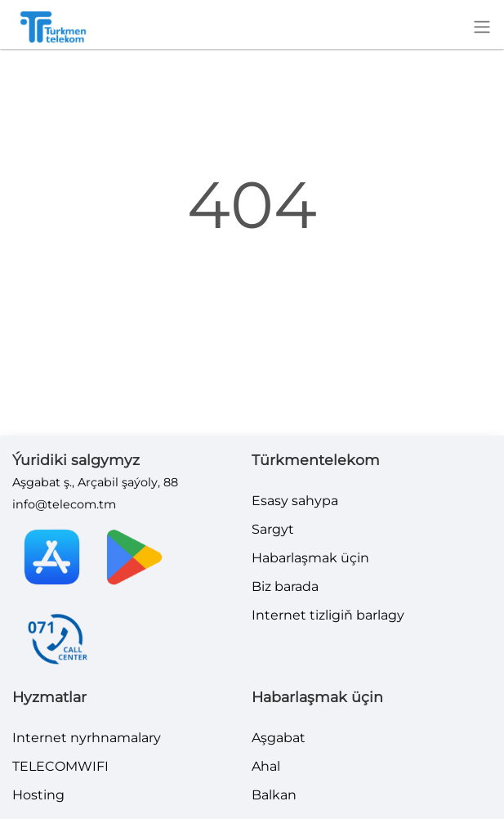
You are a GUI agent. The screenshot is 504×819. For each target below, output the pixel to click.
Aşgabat (279, 738)
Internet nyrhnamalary (87, 738)
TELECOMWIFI (60, 766)
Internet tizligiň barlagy (328, 615)
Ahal (266, 766)
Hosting (38, 795)
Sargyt (273, 529)
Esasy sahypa (295, 501)
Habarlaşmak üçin (310, 558)
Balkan (274, 795)
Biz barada (285, 586)
